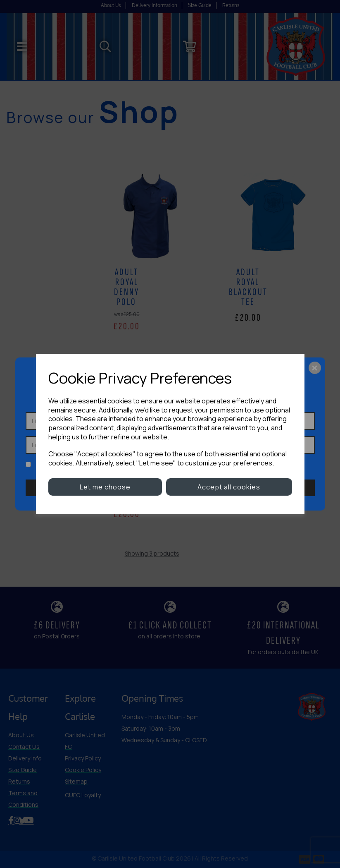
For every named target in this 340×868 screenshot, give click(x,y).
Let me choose (105, 487)
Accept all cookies (229, 487)
